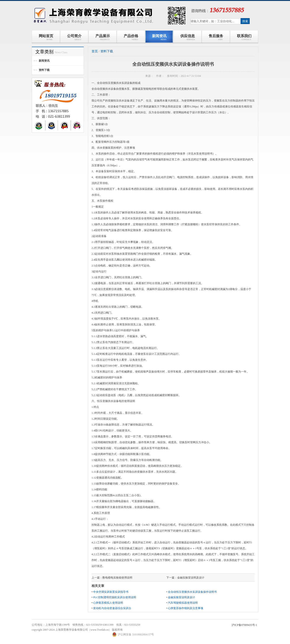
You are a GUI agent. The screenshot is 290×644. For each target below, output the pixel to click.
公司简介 (74, 37)
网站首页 (46, 37)
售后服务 (216, 37)
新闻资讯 (159, 37)
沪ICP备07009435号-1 (244, 625)
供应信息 (187, 37)
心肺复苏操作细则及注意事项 (186, 608)
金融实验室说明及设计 (191, 578)
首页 (95, 51)
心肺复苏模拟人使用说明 (108, 603)
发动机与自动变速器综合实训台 (112, 608)
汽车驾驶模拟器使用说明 (183, 603)
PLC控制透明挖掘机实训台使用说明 (115, 597)
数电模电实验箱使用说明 (117, 578)
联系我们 (244, 37)
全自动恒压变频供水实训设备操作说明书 (192, 592)
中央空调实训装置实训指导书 (111, 592)
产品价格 (131, 37)
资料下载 (44, 70)
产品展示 (103, 37)
